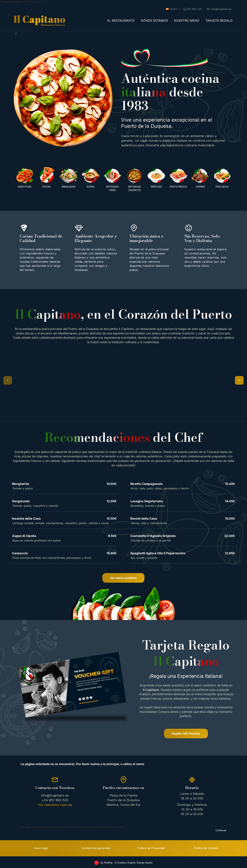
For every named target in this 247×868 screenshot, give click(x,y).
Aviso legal (41, 847)
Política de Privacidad (151, 847)
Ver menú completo (123, 578)
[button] (8, 380)
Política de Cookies (206, 847)
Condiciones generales (96, 847)
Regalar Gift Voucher (186, 733)
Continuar (221, 826)
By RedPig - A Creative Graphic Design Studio (126, 862)
